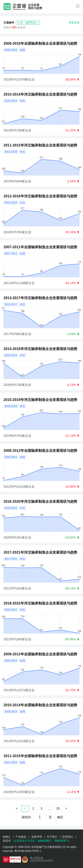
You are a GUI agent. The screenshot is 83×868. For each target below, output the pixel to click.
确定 (60, 817)
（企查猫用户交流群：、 (33, 841)
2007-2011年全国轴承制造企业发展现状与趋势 (40, 247)
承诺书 (7, 841)
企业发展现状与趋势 (35, 7)
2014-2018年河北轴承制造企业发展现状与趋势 (40, 349)
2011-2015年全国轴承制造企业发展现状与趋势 (40, 756)
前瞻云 (7, 837)
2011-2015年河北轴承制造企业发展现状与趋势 (40, 145)
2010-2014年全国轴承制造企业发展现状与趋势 (40, 705)
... (50, 808)
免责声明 (37, 837)
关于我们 (52, 837)
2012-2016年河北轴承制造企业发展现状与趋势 (40, 196)
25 (58, 808)
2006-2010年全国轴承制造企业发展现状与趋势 (40, 43)
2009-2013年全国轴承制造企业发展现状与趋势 (40, 654)
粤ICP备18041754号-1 (28, 851)
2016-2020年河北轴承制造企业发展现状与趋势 (40, 501)
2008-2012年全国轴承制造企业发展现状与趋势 (40, 451)
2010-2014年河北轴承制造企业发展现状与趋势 (40, 94)
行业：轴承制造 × (28, 23)
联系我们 (68, 837)
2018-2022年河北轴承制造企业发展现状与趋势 (40, 603)
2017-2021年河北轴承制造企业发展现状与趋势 (40, 552)
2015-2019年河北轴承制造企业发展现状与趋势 (40, 400)
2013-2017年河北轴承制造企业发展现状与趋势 (40, 298)
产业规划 (21, 837)
